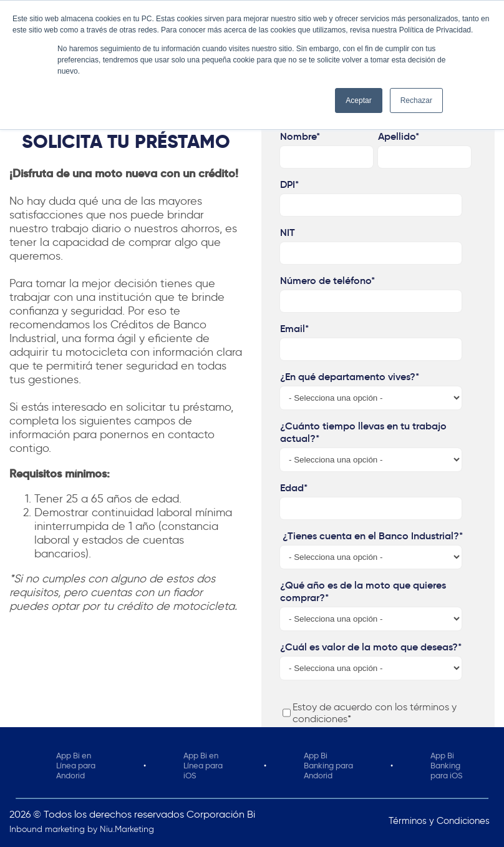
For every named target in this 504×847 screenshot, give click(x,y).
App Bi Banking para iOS (447, 765)
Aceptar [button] (358, 100)
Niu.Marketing (127, 829)
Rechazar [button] (416, 100)
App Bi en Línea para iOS (203, 765)
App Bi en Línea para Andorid (76, 765)
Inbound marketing (47, 829)
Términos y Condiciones (439, 821)
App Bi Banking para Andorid (328, 765)
